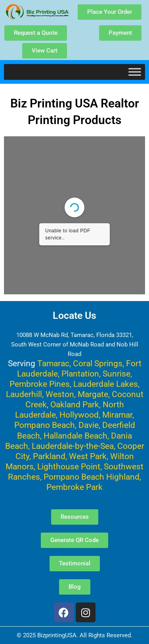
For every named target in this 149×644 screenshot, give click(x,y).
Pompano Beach (45, 425)
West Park (88, 456)
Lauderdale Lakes (106, 384)
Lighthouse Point (69, 466)
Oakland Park (75, 404)
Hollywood (79, 415)
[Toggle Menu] (135, 72)
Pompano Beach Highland (92, 477)
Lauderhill (24, 394)
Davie (89, 425)
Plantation (80, 374)
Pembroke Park (74, 487)
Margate (93, 394)
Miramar (117, 415)
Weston (60, 394)
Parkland (49, 456)
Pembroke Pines (40, 384)
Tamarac (53, 363)
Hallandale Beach (75, 436)
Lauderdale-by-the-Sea (73, 446)
